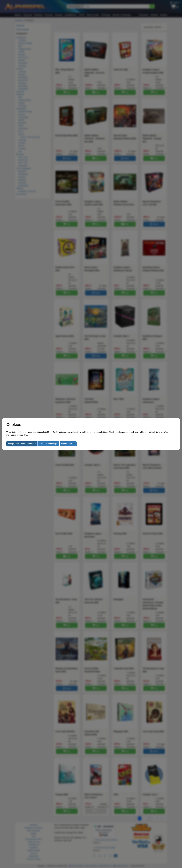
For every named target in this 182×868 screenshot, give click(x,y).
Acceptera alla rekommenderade (22, 444)
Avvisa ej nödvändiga (48, 444)
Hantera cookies (68, 444)
